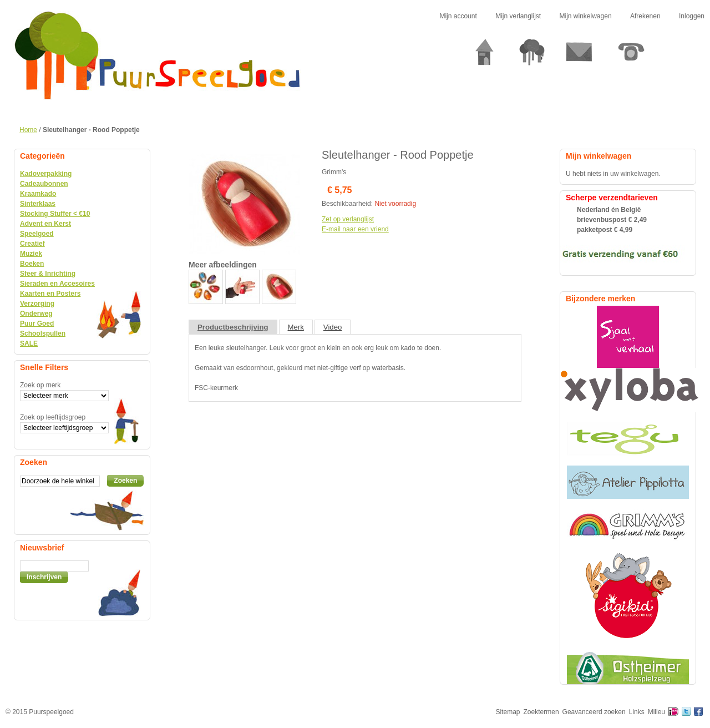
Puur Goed (37, 323)
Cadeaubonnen (44, 184)
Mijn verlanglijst (518, 16)
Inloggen (692, 16)
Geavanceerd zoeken (594, 712)
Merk (296, 327)
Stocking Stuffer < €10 (55, 214)
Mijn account (458, 16)
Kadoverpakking (46, 174)
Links (637, 712)
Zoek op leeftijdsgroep (53, 417)
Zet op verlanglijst (348, 219)
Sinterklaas (38, 204)
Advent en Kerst (45, 224)
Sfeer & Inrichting (48, 274)
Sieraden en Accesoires (57, 284)
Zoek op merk (40, 385)
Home (28, 130)
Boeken (32, 264)
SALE (29, 343)
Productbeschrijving (233, 327)
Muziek (31, 254)
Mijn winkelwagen (586, 16)
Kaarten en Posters (50, 294)
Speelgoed (37, 234)
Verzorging (37, 304)
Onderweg (36, 314)
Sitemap (508, 712)
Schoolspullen (43, 333)
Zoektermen (541, 712)
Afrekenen (645, 16)
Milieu (656, 712)
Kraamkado (38, 194)
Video (333, 327)
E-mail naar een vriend (355, 229)
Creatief (32, 244)
